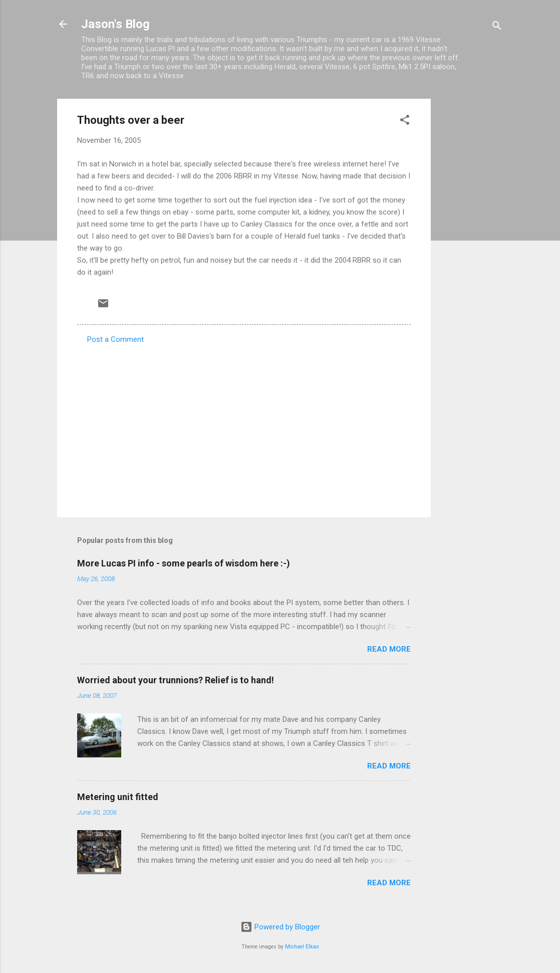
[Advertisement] (471, 249)
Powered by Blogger (280, 927)
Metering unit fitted (118, 797)
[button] (405, 122)
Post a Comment (115, 339)
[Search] (497, 27)
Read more (389, 649)
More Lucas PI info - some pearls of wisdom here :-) (184, 563)
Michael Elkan (302, 947)
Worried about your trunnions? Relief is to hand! (176, 680)
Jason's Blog (115, 24)
